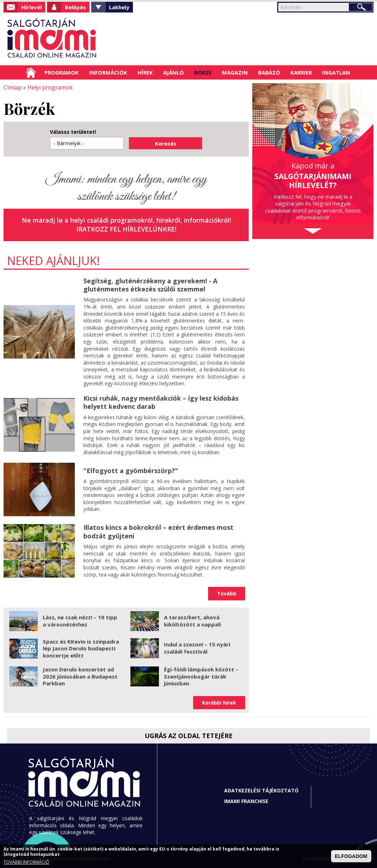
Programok (62, 72)
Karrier (301, 72)
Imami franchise (246, 801)
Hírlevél (32, 7)
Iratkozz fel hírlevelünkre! (126, 229)
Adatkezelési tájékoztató (261, 790)
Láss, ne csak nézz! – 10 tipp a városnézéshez (80, 621)
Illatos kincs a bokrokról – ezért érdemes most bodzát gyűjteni (158, 531)
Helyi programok (50, 87)
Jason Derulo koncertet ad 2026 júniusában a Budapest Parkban (80, 676)
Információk (108, 72)
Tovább (227, 593)
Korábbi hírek (219, 703)
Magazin (235, 72)
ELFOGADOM (351, 856)
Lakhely (119, 7)
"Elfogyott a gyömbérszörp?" (131, 471)
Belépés (75, 7)
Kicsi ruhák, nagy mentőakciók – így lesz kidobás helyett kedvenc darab (161, 402)
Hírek (145, 72)
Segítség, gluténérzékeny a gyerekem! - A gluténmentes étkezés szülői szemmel (150, 285)
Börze (203, 72)
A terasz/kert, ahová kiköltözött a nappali (192, 621)
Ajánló (174, 72)
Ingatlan (336, 72)
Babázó (269, 72)
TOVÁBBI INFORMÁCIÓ (26, 862)
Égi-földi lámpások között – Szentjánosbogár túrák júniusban (201, 676)
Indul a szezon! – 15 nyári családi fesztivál (197, 648)
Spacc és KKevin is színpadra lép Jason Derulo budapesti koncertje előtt (81, 648)
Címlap (31, 72)
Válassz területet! (73, 132)
